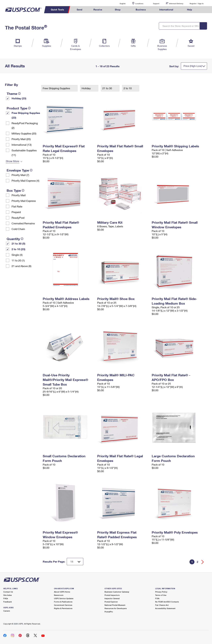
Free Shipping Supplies (57, 88)
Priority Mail (19, 195)
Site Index (8, 595)
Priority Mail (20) (21, 139)
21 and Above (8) (21, 266)
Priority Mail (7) (20, 175)
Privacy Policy (161, 592)
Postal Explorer (111, 602)
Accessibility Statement (165, 608)
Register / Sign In (197, 3)
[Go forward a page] (203, 562)
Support (156, 3)
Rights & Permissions (63, 608)
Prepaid (16, 212)
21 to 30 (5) (18, 243)
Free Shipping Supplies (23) (26, 115)
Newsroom (59, 595)
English (119, 3)
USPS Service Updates (64, 598)
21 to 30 (107, 88)
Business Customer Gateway (117, 592)
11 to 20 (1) (18, 260)
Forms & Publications (63, 602)
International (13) (22, 145)
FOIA (157, 598)
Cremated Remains (23, 223)
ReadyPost (18, 218)
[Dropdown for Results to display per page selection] (75, 562)
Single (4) (17, 255)
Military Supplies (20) (24, 133)
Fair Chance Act (162, 605)
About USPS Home (62, 592)
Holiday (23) (19, 98)
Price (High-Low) (193, 66)
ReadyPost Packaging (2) (25, 125)
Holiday (87, 88)
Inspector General (112, 598)
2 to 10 (128, 88)
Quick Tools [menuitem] (57, 10)
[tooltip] (19, 94)
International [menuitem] (166, 10)
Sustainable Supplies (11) (24, 153)
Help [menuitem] (190, 10)
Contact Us (8, 592)
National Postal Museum (115, 605)
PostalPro (109, 612)
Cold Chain (18, 229)
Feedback (8, 602)
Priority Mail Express (24, 201)
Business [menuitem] (141, 10)
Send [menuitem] (79, 10)
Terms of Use (161, 595)
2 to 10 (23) (18, 249)
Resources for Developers (116, 608)
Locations (139, 3)
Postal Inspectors (112, 595)
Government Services (63, 605)
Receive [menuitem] (98, 10)
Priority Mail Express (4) (25, 181)
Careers (7, 611)
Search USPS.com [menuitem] (204, 10)
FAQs (6, 598)
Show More (13, 161)
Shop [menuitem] (118, 10)
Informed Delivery (176, 3)
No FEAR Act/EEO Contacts (167, 602)
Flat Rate (17, 206)
